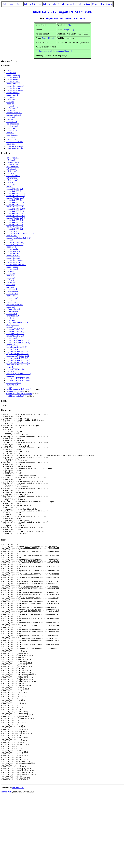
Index (5, 4)
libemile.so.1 (11, 129)
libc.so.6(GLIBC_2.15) (15, 203)
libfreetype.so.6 (12, 312)
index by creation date (67, 4)
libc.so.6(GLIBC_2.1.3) (15, 196)
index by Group (16, 4)
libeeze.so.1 (11, 104)
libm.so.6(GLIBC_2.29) (15, 336)
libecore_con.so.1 (13, 77)
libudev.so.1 (11, 376)
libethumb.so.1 (12, 140)
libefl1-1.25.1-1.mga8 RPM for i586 (62, 12)
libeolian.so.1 (11, 138)
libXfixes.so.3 (12, 172)
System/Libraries (49, 38)
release (82, 18)
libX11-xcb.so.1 (12, 158)
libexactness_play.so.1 (15, 146)
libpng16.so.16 (12, 345)
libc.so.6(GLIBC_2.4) (15, 220)
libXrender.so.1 (12, 180)
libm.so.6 (10, 327)
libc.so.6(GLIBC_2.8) (15, 229)
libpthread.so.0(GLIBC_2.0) (17, 352)
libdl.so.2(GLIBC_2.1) (15, 245)
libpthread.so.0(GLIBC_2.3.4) (18, 365)
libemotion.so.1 (12, 131)
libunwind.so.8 (12, 385)
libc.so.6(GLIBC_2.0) (15, 189)
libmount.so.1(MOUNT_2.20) (18, 343)
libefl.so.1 (10, 106)
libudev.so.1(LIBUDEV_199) (18, 381)
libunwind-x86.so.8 (14, 383)
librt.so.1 (9, 367)
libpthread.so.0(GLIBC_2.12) (18, 356)
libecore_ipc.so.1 (13, 93)
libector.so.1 (11, 97)
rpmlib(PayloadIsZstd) (15, 396)
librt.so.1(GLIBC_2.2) (15, 370)
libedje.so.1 (11, 100)
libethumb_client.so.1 (15, 142)
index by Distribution (33, 4)
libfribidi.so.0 (11, 314)
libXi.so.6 (10, 174)
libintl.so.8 (10, 318)
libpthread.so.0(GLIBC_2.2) (17, 358)
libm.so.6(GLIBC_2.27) (15, 334)
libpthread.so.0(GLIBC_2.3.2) (18, 361)
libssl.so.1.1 (11, 372)
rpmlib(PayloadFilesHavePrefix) (19, 394)
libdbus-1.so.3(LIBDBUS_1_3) (18, 238)
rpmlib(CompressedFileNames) (18, 390)
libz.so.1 (9, 387)
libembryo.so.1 (12, 126)
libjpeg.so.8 (11, 321)
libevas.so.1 (11, 144)
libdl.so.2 (10, 241)
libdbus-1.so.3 (12, 236)
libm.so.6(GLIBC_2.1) (15, 332)
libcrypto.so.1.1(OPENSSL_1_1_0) (20, 234)
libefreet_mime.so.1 (14, 113)
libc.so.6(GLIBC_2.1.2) (15, 194)
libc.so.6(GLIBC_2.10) (15, 198)
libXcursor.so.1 (12, 165)
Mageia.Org (69, 29)
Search (109, 4)
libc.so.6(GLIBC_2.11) (15, 200)
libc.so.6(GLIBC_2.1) (15, 192)
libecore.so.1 (11, 73)
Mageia (71, 25)
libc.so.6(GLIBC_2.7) (15, 227)
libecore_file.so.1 (13, 82)
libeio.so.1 (10, 120)
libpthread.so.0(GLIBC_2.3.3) (18, 363)
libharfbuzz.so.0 (12, 316)
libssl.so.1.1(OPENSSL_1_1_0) (19, 374)
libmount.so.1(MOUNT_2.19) (18, 341)
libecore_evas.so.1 (13, 80)
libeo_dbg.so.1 (12, 135)
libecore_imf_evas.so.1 (15, 86)
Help (102, 4)
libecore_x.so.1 (12, 95)
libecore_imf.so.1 (13, 84)
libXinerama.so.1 (13, 176)
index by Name (84, 4)
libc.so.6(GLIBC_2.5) (15, 223)
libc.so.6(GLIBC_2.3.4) (15, 218)
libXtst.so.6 (11, 185)
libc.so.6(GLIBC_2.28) (15, 212)
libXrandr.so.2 (12, 178)
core (75, 18)
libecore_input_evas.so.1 (16, 91)
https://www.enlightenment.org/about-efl (55, 51)
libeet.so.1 (10, 102)
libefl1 (9, 71)
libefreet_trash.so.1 (14, 115)
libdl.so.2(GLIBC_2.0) (15, 243)
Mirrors (95, 4)
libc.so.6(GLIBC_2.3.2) (15, 216)
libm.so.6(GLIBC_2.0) (15, 330)
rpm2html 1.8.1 (18, 861)
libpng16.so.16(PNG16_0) (16, 347)
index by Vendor (50, 4)
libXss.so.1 (10, 183)
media (68, 18)
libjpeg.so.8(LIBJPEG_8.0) (17, 323)
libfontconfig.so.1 (13, 310)
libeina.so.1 (11, 118)
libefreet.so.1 (11, 111)
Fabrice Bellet (7, 865)
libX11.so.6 (11, 160)
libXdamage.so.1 (13, 167)
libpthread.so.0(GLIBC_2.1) (17, 354)
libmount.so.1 (11, 338)
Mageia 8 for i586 (54, 18)
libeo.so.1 (10, 133)
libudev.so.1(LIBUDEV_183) (18, 378)
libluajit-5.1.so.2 (12, 325)
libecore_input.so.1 (14, 89)
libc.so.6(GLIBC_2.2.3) (15, 209)
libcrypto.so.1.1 (12, 232)
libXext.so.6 (11, 169)
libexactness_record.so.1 (16, 149)
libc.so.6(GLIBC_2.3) (15, 214)
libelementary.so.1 (13, 124)
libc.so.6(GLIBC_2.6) (15, 225)
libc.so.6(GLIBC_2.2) (15, 207)
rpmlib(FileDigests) (14, 392)
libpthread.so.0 (12, 350)
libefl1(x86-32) (12, 109)
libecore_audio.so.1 (14, 75)
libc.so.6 (9, 187)
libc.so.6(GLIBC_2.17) (15, 205)
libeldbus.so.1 (11, 122)
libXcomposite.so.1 (14, 163)
